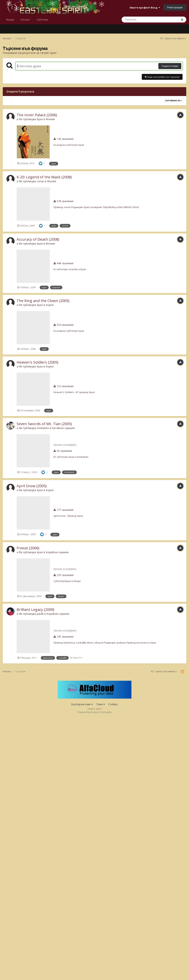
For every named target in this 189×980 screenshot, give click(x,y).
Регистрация (175, 7)
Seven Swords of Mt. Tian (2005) (44, 424)
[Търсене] (140, 20)
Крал (40, 119)
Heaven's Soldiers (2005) (37, 362)
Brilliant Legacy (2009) (35, 610)
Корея (50, 305)
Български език (82, 704)
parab (40, 614)
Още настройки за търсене (162, 77)
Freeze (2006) (28, 548)
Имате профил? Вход (145, 8)
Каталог (25, 20)
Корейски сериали (57, 552)
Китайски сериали (63, 428)
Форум (10, 20)
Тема (100, 704)
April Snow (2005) (32, 486)
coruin (40, 181)
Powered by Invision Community (94, 712)
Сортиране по (173, 101)
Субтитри (42, 20)
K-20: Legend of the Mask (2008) (44, 177)
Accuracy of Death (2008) (38, 239)
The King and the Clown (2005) (43, 301)
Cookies (113, 704)
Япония (50, 119)
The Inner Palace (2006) (37, 115)
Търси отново (170, 66)
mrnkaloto (43, 428)
